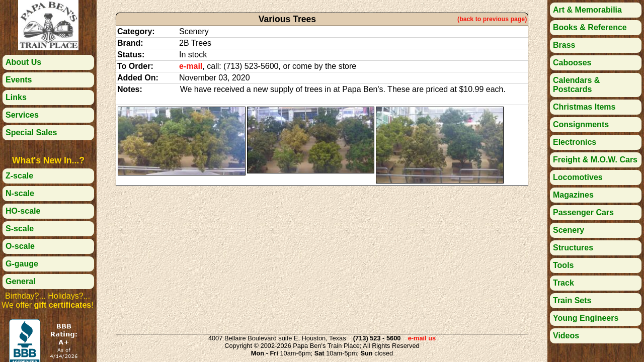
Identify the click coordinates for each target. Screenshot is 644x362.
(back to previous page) (492, 19)
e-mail (191, 66)
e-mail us (422, 338)
